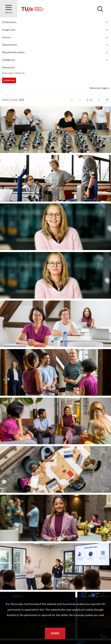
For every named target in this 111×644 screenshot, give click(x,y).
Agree (55, 633)
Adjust (20, 73)
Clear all (9, 80)
